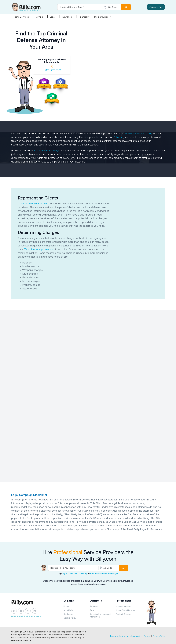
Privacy (147, 636)
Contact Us (68, 614)
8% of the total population (38, 249)
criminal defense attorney (138, 133)
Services (94, 606)
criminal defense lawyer (47, 150)
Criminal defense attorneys (33, 204)
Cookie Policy (70, 618)
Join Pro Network (124, 606)
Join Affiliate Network (125, 610)
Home (66, 606)
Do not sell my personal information (100, 615)
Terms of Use (159, 636)
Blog (92, 610)
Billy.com (118, 137)
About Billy (68, 610)
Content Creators (124, 614)
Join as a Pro (156, 7)
